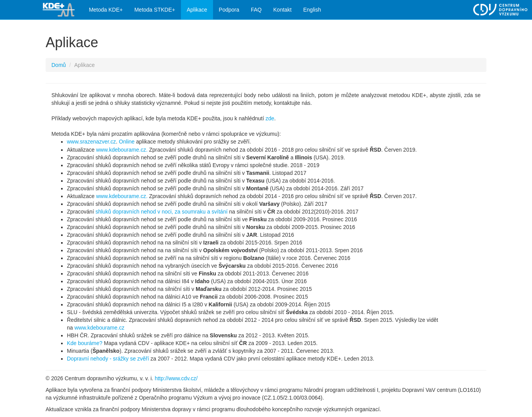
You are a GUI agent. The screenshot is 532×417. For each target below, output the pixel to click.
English (312, 10)
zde (270, 118)
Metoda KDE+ (106, 10)
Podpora (229, 10)
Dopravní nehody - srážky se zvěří (108, 359)
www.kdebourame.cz (99, 328)
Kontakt (282, 10)
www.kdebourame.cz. (122, 150)
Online (127, 142)
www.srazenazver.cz (91, 142)
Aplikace (197, 10)
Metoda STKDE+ (154, 10)
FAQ (256, 10)
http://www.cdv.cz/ (176, 378)
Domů (59, 65)
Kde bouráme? (85, 343)
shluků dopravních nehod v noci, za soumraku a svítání (162, 212)
